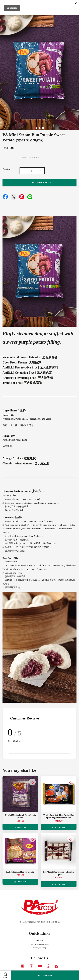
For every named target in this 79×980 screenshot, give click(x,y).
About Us (39, 941)
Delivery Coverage (40, 948)
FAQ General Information (39, 944)
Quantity (6, 169)
